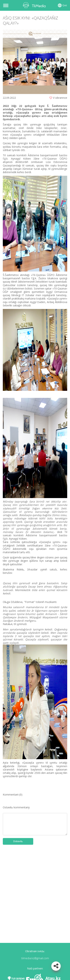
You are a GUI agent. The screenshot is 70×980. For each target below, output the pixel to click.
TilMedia (35, 5)
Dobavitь (18, 841)
